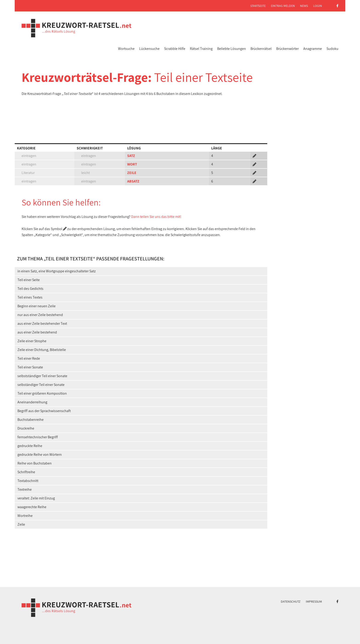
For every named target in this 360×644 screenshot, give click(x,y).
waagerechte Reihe (32, 507)
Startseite (258, 6)
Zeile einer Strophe (32, 341)
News (304, 6)
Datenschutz (291, 601)
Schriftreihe (26, 472)
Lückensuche (149, 49)
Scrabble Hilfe (175, 49)
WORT (132, 164)
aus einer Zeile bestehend (37, 332)
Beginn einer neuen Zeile (37, 306)
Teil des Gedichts (30, 289)
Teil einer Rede (29, 358)
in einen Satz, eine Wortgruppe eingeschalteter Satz (57, 271)
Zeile (21, 524)
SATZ (131, 156)
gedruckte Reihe (30, 446)
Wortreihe (25, 516)
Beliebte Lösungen (232, 49)
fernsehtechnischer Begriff (38, 437)
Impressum (314, 601)
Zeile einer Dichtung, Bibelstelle (42, 350)
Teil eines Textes (30, 297)
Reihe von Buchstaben (35, 463)
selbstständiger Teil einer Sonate (42, 376)
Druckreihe (26, 428)
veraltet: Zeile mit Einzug (36, 498)
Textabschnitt (28, 481)
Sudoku (332, 49)
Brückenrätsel (261, 49)
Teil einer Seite (29, 280)
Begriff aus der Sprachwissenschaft (44, 411)
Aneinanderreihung (32, 402)
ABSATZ (133, 181)
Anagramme (313, 49)
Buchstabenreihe (31, 420)
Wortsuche (126, 49)
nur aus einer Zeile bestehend (40, 315)
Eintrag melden (283, 6)
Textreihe (25, 489)
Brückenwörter (287, 49)
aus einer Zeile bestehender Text (42, 323)
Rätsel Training (201, 49)
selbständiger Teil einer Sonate (41, 385)
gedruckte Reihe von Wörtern (40, 455)
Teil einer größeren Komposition (42, 393)
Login (318, 6)
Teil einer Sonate (30, 367)
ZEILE (132, 173)
